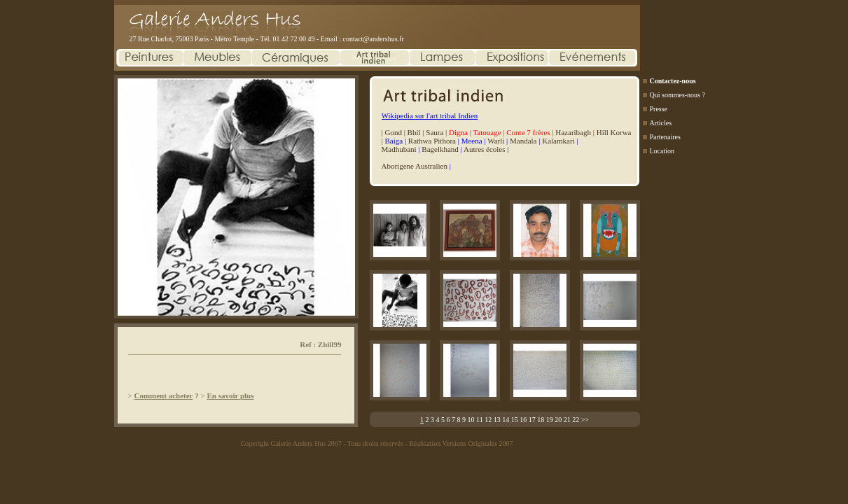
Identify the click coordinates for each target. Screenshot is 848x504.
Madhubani (399, 149)
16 (523, 420)
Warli (496, 141)
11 (480, 420)
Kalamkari (558, 141)
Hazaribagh (573, 132)
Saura (435, 132)
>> (585, 420)
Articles (661, 123)
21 (567, 420)
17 (532, 420)
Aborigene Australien (415, 166)
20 (558, 420)
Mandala (523, 141)
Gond (393, 132)
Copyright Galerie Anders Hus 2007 (291, 443)
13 (497, 420)
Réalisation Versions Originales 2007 (461, 443)
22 (576, 420)
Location (662, 151)
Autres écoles (485, 149)
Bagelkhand (440, 149)
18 (541, 420)
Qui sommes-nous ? (677, 95)
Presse (659, 109)
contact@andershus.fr (374, 39)
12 (488, 420)
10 (471, 420)
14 (506, 420)
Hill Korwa (614, 132)
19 (550, 420)
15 (515, 420)
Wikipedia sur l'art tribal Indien (430, 115)
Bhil (414, 132)
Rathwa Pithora (432, 141)
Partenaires (665, 137)
